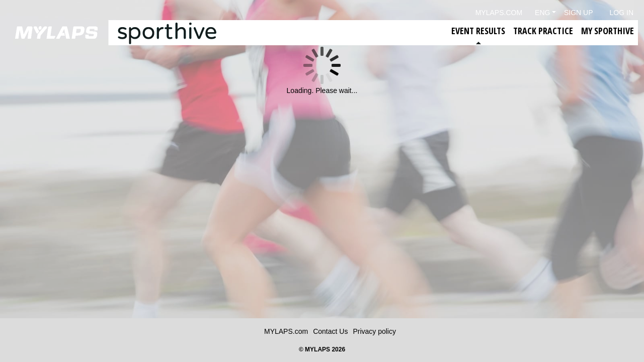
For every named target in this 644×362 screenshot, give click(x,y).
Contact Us (330, 331)
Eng (542, 13)
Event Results (478, 31)
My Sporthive (608, 31)
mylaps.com (499, 13)
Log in (622, 13)
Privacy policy (374, 331)
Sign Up (579, 13)
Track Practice (543, 31)
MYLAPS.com (286, 331)
